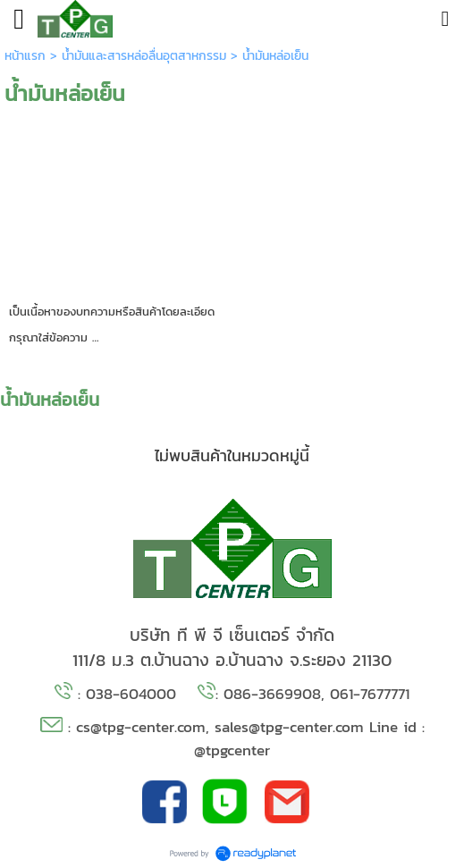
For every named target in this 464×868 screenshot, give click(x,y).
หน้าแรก (25, 56)
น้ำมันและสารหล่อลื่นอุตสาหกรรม (144, 56)
